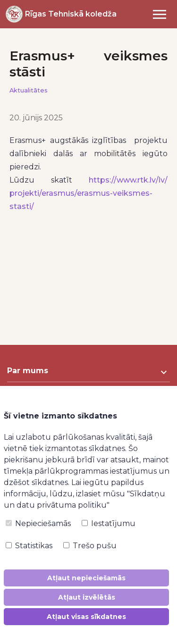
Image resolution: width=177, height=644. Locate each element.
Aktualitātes (29, 90)
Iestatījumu (109, 523)
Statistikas (29, 546)
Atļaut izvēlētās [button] (87, 597)
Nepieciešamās (38, 523)
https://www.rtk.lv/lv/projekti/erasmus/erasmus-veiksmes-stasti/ (88, 193)
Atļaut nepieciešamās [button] (86, 578)
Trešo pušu (90, 546)
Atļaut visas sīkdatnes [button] (86, 617)
